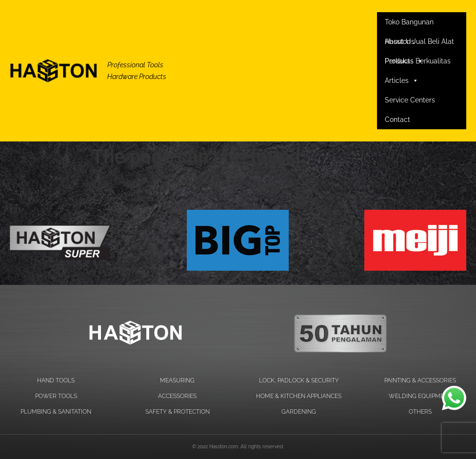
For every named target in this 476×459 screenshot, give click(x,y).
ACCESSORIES (177, 396)
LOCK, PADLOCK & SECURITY (299, 380)
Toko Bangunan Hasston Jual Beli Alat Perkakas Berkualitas (419, 25)
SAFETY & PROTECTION (178, 412)
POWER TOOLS (56, 396)
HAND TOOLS (56, 380)
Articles (402, 80)
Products (404, 61)
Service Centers (410, 100)
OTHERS (420, 412)
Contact (397, 120)
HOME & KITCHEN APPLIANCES (299, 396)
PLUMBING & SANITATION (56, 412)
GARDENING (299, 412)
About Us (400, 41)
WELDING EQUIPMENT (420, 396)
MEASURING (177, 380)
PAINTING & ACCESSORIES (420, 380)
